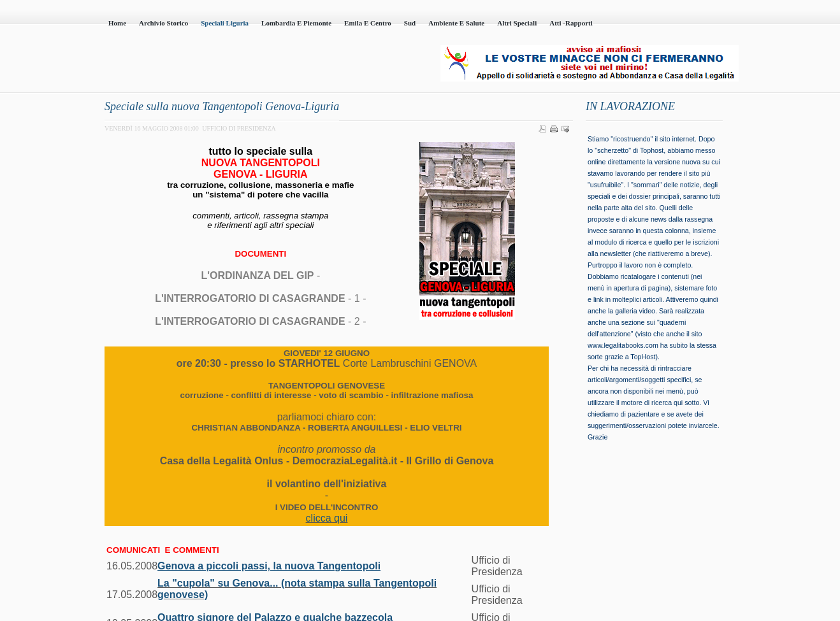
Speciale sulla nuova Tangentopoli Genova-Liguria (222, 106)
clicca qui (327, 518)
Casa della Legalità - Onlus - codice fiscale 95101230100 (248, 64)
